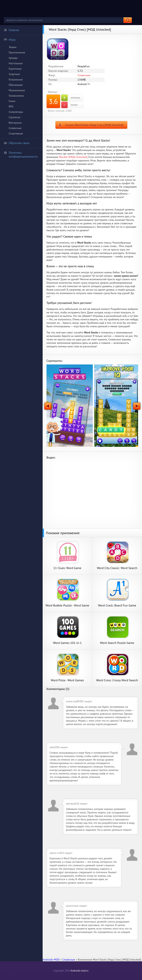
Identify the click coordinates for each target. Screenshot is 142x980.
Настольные (16, 63)
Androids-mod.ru (79, 971)
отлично (71, 98)
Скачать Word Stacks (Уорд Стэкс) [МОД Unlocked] (94, 125)
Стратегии (14, 117)
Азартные (14, 74)
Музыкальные (17, 90)
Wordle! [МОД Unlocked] (73, 157)
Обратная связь (17, 143)
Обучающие (16, 85)
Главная (11, 30)
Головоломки (16, 96)
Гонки (12, 101)
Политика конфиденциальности (21, 154)
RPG (11, 106)
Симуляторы (16, 112)
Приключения (17, 52)
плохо (69, 105)
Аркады (13, 58)
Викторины (15, 123)
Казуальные (16, 79)
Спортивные (16, 133)
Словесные (15, 128)
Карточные (15, 69)
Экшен (13, 47)
